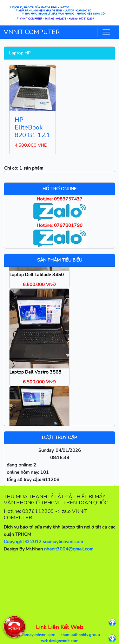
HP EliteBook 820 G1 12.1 (32, 127)
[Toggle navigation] (106, 32)
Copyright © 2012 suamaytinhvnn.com (43, 542)
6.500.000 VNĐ (39, 287)
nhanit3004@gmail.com (69, 549)
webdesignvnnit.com (60, 641)
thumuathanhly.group (81, 635)
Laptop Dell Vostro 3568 (35, 375)
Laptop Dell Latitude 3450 (37, 277)
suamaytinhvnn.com (37, 635)
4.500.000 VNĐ (31, 145)
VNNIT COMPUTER (32, 32)
